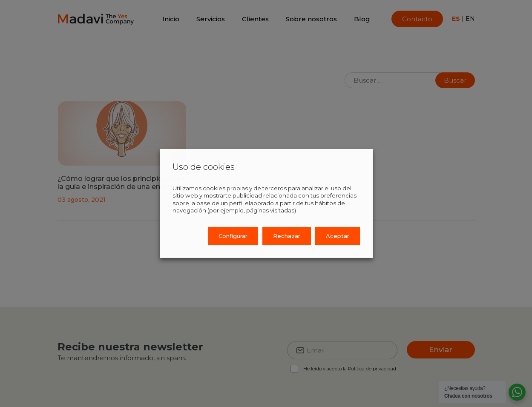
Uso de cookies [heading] (204, 167)
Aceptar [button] (338, 236)
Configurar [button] (233, 236)
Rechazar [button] (287, 236)
